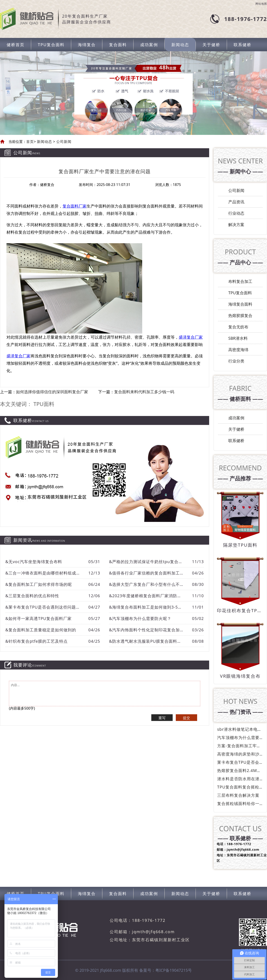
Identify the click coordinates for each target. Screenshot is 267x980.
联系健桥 (243, 45)
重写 (162, 718)
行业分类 (236, 361)
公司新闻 (63, 142)
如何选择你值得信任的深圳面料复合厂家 (52, 392)
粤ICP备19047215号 (174, 970)
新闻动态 (180, 45)
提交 (186, 718)
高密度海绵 (238, 350)
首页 (30, 142)
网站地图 (261, 4)
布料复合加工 (240, 281)
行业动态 (236, 213)
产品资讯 (236, 202)
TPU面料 (44, 404)
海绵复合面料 (240, 304)
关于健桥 (211, 45)
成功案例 (149, 45)
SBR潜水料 (238, 338)
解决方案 (236, 224)
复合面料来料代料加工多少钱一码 (144, 392)
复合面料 (118, 45)
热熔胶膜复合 (240, 315)
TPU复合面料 (51, 45)
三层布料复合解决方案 (238, 795)
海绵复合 (87, 45)
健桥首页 (16, 45)
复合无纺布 (238, 327)
